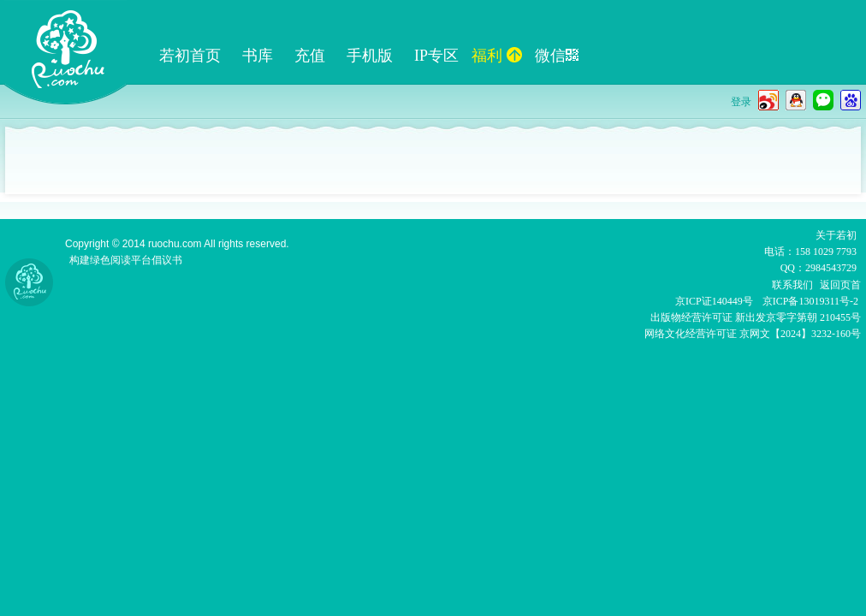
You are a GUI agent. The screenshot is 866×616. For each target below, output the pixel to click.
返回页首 (840, 285)
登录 (741, 102)
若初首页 (190, 56)
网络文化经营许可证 (691, 334)
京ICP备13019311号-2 (810, 301)
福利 (497, 56)
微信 (557, 56)
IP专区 (436, 56)
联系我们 (792, 285)
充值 (310, 56)
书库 (258, 56)
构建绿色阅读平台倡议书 (126, 260)
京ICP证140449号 (714, 301)
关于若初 (836, 235)
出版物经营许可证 (693, 317)
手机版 (370, 56)
